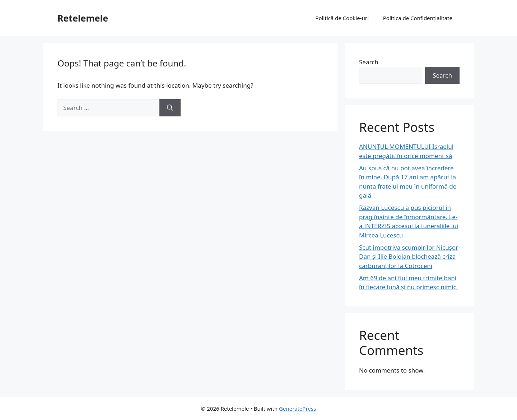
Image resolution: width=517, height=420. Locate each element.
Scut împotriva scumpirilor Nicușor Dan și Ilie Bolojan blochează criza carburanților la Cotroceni (409, 257)
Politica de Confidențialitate (418, 18)
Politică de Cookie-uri (342, 18)
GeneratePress (297, 409)
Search (369, 62)
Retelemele (83, 18)
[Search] (170, 108)
